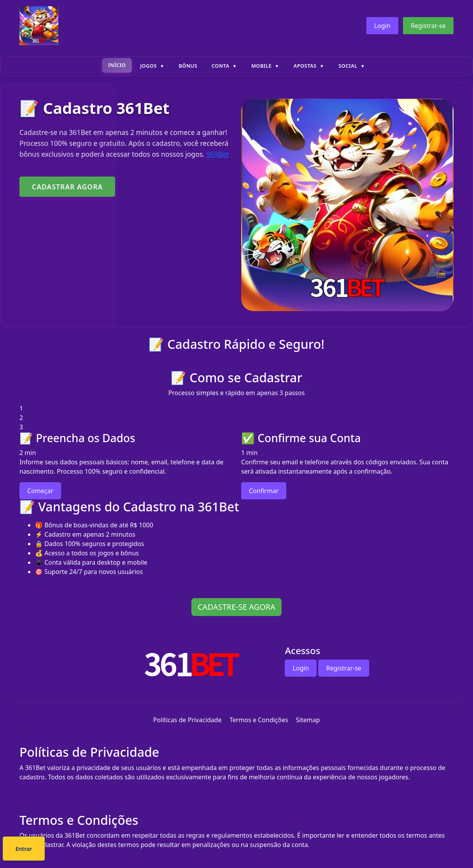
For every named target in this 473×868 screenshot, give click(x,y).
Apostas (305, 66)
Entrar (263, 850)
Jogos (148, 66)
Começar (40, 491)
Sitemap (308, 720)
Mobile (261, 66)
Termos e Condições (259, 720)
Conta (221, 66)
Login (382, 26)
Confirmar (264, 491)
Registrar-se (428, 26)
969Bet (218, 154)
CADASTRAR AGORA (67, 187)
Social (348, 66)
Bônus (188, 66)
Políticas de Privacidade (187, 720)
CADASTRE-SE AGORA (236, 607)
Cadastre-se (213, 850)
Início (117, 65)
